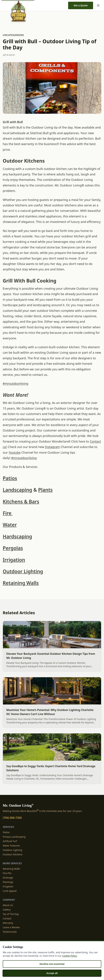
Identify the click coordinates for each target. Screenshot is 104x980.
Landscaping (17, 490)
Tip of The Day (11, 914)
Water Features (11, 846)
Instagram (52, 447)
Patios (10, 478)
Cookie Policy (70, 956)
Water (10, 525)
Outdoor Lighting (23, 571)
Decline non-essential (52, 964)
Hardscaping (17, 536)
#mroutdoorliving (16, 383)
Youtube (15, 452)
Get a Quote (81, 5)
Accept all (52, 973)
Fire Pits (7, 873)
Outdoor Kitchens (13, 854)
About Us (8, 905)
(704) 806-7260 (12, 818)
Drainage (8, 878)
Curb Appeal (10, 891)
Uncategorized (13, 35)
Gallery (7, 910)
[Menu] (98, 5)
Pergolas (13, 548)
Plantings (8, 882)
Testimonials (10, 932)
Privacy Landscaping (14, 837)
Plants (46, 490)
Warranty (8, 923)
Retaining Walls (21, 583)
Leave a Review (11, 927)
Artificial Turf (10, 841)
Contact (7, 918)
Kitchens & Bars (21, 501)
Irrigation (14, 560)
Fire (8, 513)
